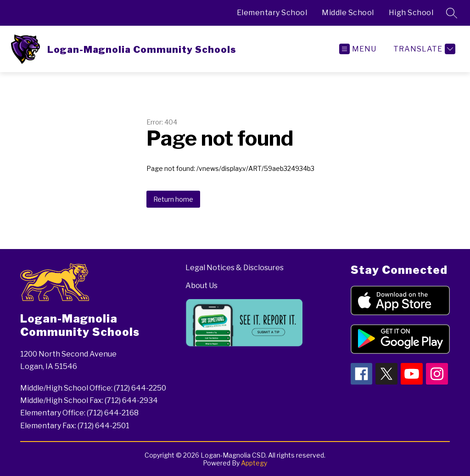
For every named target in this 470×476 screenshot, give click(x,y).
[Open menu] (358, 49)
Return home (173, 199)
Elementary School (272, 13)
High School (411, 13)
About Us (201, 286)
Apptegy (254, 463)
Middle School (348, 13)
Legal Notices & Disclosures (235, 268)
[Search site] (452, 13)
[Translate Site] (423, 49)
